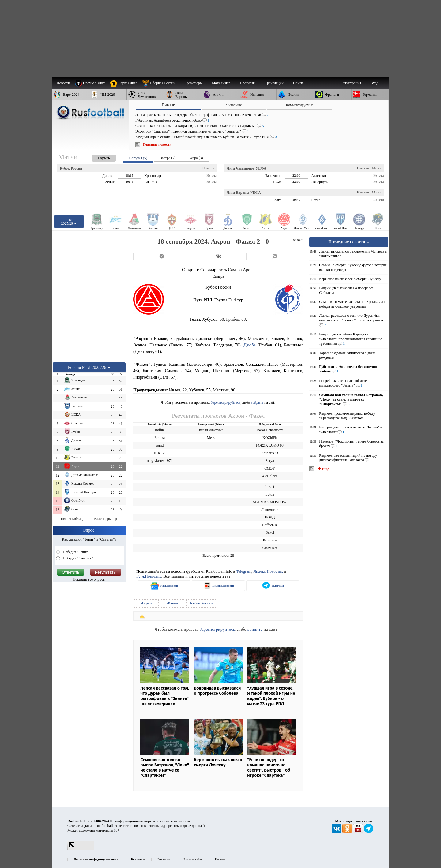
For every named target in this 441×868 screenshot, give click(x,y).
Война (160, 430)
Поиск (298, 83)
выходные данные (190, 826)
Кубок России (202, 603)
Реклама (220, 859)
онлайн (298, 240)
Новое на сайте (192, 859)
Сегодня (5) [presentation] (138, 158)
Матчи (377, 168)
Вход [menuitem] (374, 83)
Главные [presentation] (168, 105)
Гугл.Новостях (149, 576)
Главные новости (157, 144)
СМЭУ (270, 468)
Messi (211, 438)
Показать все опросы (89, 579)
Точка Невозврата (270, 430)
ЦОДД (270, 517)
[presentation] (98, 157)
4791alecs (270, 476)
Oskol (270, 533)
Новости (208, 168)
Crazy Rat (270, 548)
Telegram (244, 571)
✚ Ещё (323, 469)
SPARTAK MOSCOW (270, 502)
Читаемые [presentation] (234, 105)
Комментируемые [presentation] (300, 105)
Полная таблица (72, 519)
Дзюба (250, 345)
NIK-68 (160, 453)
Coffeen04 (270, 525)
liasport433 (270, 453)
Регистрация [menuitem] (351, 83)
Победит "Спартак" (77, 558)
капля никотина (211, 430)
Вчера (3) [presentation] (196, 158)
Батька (160, 438)
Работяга (270, 540)
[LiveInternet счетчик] (81, 849)
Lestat (270, 487)
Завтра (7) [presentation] (168, 158)
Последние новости (349, 242)
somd (160, 445)
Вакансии (164, 859)
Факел (173, 603)
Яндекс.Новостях (268, 571)
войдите (257, 402)
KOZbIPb (270, 438)
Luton (270, 494)
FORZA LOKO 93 (270, 445)
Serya (270, 461)
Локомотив (270, 510)
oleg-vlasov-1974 (160, 461)
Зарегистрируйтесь (226, 402)
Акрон (146, 603)
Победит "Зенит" (75, 552)
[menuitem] (161, 83)
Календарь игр (105, 519)
